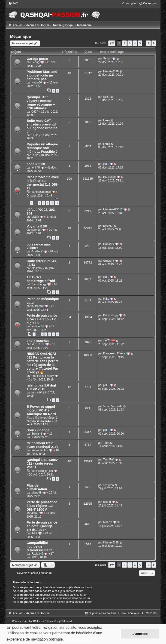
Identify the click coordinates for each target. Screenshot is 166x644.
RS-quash (109, 177)
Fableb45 (37, 554)
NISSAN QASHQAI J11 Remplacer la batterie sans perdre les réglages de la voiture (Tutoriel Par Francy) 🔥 (43, 363)
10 (52, 203)
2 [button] (124, 43)
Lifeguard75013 (113, 209)
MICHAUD (38, 344)
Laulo (35, 135)
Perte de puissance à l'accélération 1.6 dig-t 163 (42, 319)
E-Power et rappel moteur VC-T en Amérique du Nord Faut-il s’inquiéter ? (42, 412)
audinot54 (38, 326)
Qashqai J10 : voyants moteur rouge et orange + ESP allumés (41, 103)
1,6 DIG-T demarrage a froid (41, 279)
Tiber (106, 443)
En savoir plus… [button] (79, 639)
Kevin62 (108, 226)
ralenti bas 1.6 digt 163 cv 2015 (41, 387)
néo (34, 393)
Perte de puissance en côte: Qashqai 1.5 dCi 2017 (42, 526)
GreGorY (37, 251)
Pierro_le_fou (40, 450)
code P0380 (36, 164)
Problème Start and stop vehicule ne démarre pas (42, 75)
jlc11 (106, 164)
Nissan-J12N (111, 71)
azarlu (107, 502)
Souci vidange (38, 430)
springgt (36, 230)
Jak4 (34, 533)
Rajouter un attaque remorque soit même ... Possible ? (42, 148)
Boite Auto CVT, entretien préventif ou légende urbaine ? (42, 126)
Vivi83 (35, 217)
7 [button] (148, 43)
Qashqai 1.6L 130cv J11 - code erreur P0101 (42, 463)
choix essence (38, 341)
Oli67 (35, 112)
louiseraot (37, 306)
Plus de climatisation (37, 487)
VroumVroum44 (41, 421)
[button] (112, 43)
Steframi (37, 434)
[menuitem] (13, 3)
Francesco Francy (43, 376)
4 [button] (135, 43)
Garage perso (37, 59)
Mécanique (20, 37)
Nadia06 (37, 83)
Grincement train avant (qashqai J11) (42, 445)
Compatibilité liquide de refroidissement (39, 546)
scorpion (109, 485)
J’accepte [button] (140, 634)
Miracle (108, 522)
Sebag (35, 62)
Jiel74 (107, 341)
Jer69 (35, 513)
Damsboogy (39, 284)
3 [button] (130, 43)
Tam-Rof (109, 460)
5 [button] (140, 43)
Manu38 (36, 493)
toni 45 (36, 168)
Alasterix (37, 268)
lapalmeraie (44, 192)
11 (57, 203)
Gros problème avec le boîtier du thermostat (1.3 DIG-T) (43, 183)
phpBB (31, 621)
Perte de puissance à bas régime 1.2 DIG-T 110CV (42, 506)
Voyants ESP (37, 226)
